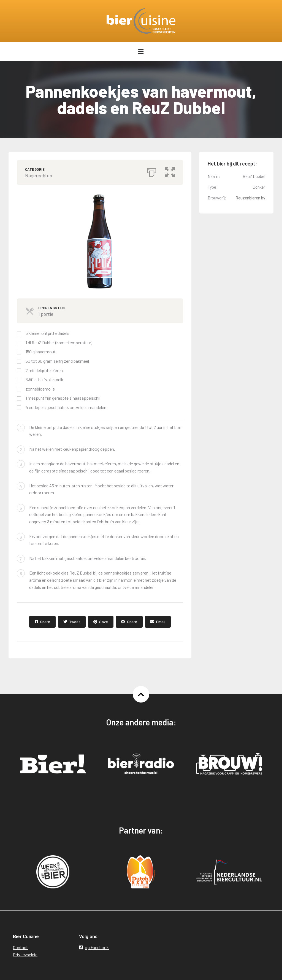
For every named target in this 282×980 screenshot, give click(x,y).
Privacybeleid (25, 954)
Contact (20, 947)
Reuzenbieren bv (250, 198)
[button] (170, 171)
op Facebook (94, 947)
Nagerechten (39, 175)
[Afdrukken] (152, 171)
